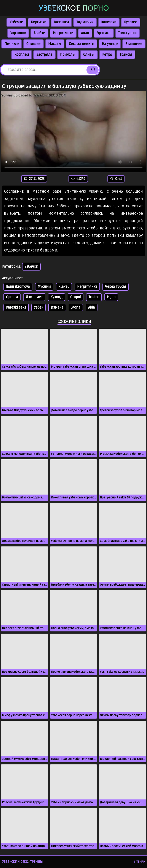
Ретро (107, 55)
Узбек (38, 307)
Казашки (61, 22)
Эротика (104, 33)
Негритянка (87, 287)
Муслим (44, 287)
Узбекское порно (74, 8)
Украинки (18, 33)
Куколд (57, 297)
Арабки (39, 33)
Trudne (94, 297)
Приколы (68, 55)
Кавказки (109, 22)
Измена (57, 307)
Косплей (22, 55)
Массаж (55, 44)
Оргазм (12, 297)
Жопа (76, 307)
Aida (92, 307)
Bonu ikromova (18, 287)
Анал (85, 33)
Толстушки (127, 33)
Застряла (44, 55)
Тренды (37, 862)
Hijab (111, 297)
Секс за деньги (81, 44)
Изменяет (34, 297)
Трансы (126, 55)
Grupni (76, 297)
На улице (110, 44)
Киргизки (39, 22)
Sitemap (139, 862)
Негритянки (63, 33)
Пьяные (12, 44)
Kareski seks (16, 307)
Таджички (85, 22)
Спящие (33, 44)
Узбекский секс (15, 862)
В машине (134, 44)
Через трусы (116, 287)
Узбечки (16, 22)
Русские (131, 22)
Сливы (89, 55)
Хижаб (64, 287)
